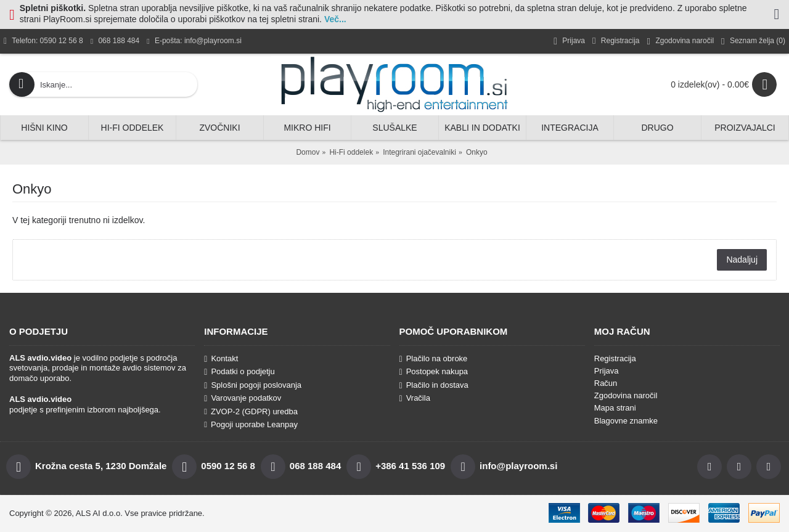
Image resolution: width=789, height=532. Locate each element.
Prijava (607, 371)
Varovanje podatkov (243, 398)
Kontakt (221, 359)
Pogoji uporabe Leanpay (251, 424)
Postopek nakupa (434, 372)
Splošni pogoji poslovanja (253, 385)
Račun (606, 383)
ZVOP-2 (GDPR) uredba (251, 411)
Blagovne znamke (626, 421)
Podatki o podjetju (239, 372)
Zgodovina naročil (626, 395)
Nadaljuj (742, 260)
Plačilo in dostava (434, 385)
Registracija (615, 358)
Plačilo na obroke (434, 359)
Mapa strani (615, 408)
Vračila (415, 398)
